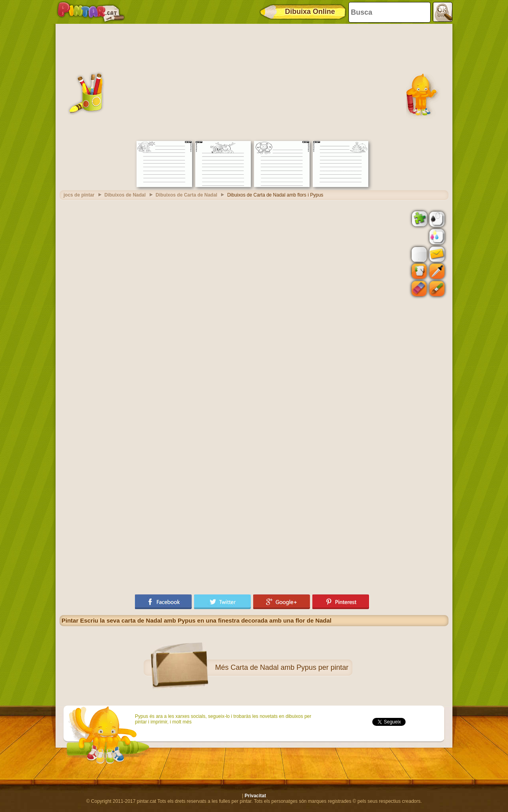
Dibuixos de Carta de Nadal (186, 195)
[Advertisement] (254, 81)
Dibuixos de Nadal (125, 195)
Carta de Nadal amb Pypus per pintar (290, 667)
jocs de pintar (79, 195)
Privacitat (255, 796)
